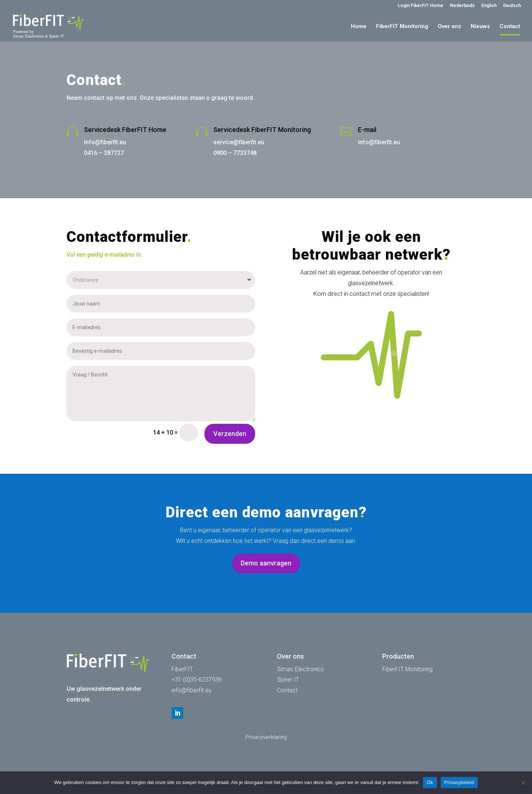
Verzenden (230, 434)
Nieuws (480, 27)
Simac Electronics (300, 669)
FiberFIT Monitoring (402, 27)
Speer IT (288, 680)
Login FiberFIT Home (421, 6)
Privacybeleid (459, 782)
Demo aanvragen (266, 563)
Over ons (449, 27)
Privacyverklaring (266, 737)
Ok (430, 782)
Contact (510, 27)
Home (359, 27)
